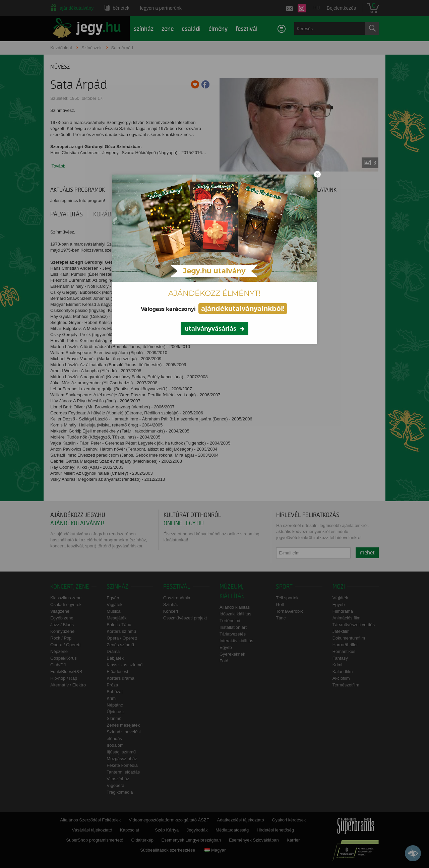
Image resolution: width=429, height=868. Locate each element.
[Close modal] (317, 174)
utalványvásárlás (210, 329)
